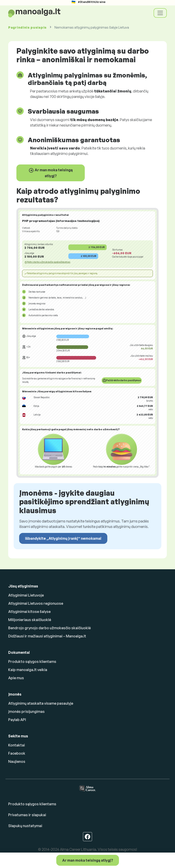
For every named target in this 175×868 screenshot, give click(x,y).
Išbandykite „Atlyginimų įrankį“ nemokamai (63, 538)
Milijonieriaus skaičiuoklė (30, 620)
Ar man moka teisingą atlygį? (51, 173)
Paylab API (17, 720)
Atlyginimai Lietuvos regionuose (36, 603)
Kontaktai (17, 745)
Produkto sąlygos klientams (32, 662)
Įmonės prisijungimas (26, 711)
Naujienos (17, 761)
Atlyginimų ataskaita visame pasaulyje (41, 703)
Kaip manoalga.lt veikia (28, 670)
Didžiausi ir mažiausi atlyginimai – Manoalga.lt (47, 636)
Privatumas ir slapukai (27, 815)
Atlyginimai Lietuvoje (26, 595)
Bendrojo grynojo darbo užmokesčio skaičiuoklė (49, 628)
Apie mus (16, 678)
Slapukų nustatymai (25, 826)
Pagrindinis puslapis (27, 27)
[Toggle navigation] (160, 13)
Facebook (17, 753)
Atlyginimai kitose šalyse (29, 612)
